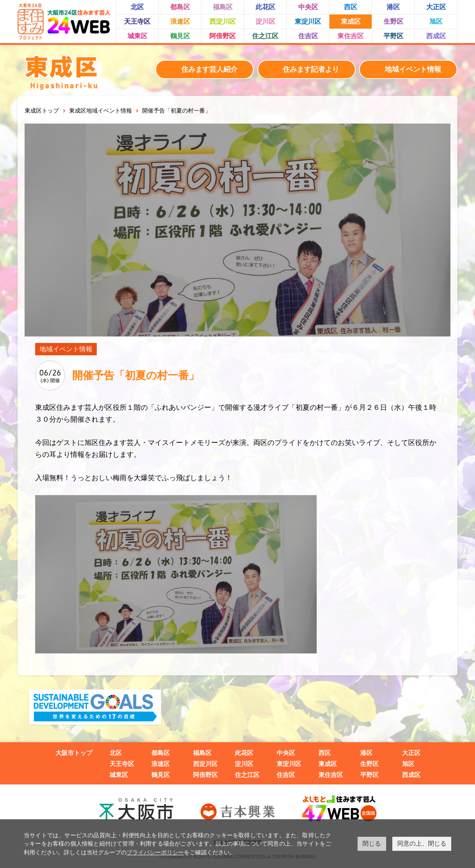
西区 (351, 7)
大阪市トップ (74, 753)
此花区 (265, 7)
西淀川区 (223, 21)
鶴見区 (180, 36)
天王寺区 (137, 21)
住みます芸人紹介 (209, 69)
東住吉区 (351, 36)
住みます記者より (311, 69)
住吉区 (308, 36)
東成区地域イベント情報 (100, 111)
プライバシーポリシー (155, 852)
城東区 (137, 36)
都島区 (180, 7)
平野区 (393, 36)
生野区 (393, 21)
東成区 (351, 21)
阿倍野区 (223, 36)
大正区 (436, 7)
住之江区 (265, 36)
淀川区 (265, 21)
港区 (393, 7)
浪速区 (180, 21)
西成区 (436, 36)
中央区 (308, 7)
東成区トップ (42, 111)
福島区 (223, 7)
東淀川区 (308, 21)
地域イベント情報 (413, 69)
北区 (137, 7)
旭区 (436, 21)
